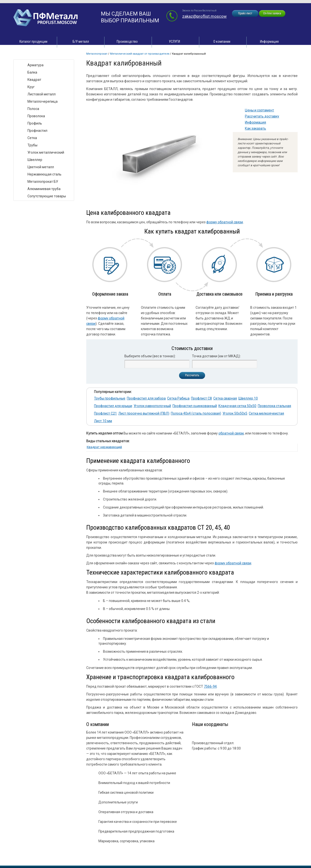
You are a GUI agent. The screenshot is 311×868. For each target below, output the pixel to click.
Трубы (32, 145)
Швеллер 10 (248, 398)
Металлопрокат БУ (43, 182)
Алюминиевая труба (44, 189)
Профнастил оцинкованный (195, 406)
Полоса (33, 109)
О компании (222, 42)
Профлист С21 (105, 413)
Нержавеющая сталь (44, 174)
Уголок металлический (46, 152)
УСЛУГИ (174, 42)
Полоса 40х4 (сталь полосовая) (196, 413)
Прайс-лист (245, 13)
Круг (31, 87)
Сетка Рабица (178, 398)
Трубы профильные (110, 398)
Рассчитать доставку (262, 116)
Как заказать (255, 128)
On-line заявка (272, 13)
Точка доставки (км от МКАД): (216, 356)
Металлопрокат (97, 54)
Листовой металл (42, 94)
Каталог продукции (33, 42)
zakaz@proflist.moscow (204, 16)
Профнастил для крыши (113, 406)
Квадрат (34, 80)
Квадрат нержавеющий (104, 447)
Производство (127, 42)
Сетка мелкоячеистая (266, 413)
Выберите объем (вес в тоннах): (150, 356)
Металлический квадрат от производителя (140, 54)
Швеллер (35, 160)
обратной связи (231, 433)
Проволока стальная (274, 406)
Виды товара (28, 54)
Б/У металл (81, 42)
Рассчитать (192, 375)
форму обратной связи (225, 222)
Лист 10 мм (103, 421)
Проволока (36, 116)
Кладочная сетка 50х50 (237, 406)
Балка (32, 72)
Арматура (35, 65)
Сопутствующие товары (47, 196)
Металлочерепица (43, 101)
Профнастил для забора (146, 398)
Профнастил (37, 131)
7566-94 (210, 686)
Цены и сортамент (259, 110)
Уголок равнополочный (152, 406)
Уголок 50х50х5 (235, 413)
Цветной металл (41, 167)
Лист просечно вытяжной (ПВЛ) (144, 413)
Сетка (32, 138)
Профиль (35, 123)
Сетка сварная (225, 398)
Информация (269, 42)
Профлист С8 (201, 398)
